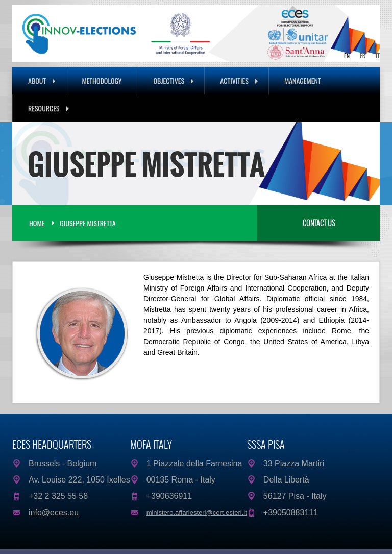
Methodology (102, 80)
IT (378, 55)
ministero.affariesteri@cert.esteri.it (197, 512)
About (42, 80)
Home (37, 223)
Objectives (174, 80)
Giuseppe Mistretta (88, 223)
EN (347, 55)
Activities (239, 80)
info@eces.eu (54, 512)
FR (363, 55)
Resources (48, 108)
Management (303, 80)
